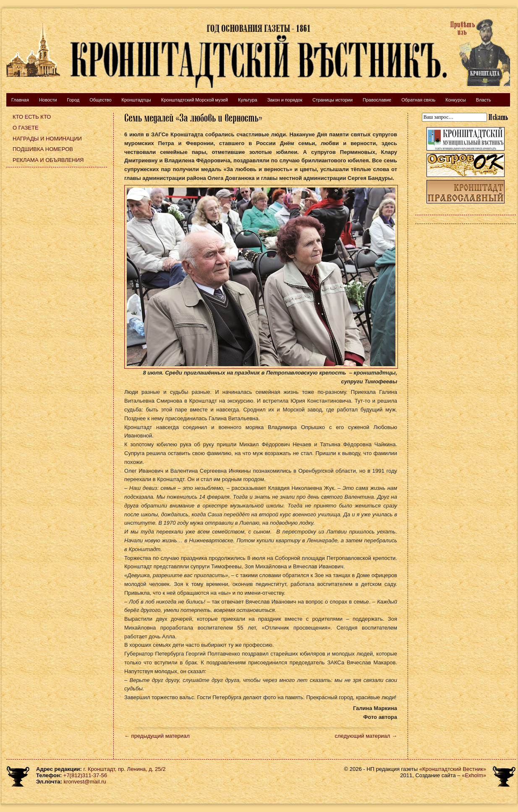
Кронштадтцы (136, 100)
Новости (48, 100)
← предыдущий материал (157, 736)
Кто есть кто (32, 117)
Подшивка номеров (43, 149)
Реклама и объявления (48, 160)
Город (73, 100)
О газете (26, 128)
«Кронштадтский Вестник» (453, 769)
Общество (100, 100)
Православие (377, 100)
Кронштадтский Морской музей (195, 100)
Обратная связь (418, 100)
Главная (20, 100)
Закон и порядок (285, 100)
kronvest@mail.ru (85, 782)
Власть (484, 100)
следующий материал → (366, 736)
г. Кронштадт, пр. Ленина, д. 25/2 (125, 769)
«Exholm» (474, 775)
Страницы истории (332, 100)
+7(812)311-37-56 (85, 775)
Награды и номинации (47, 139)
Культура (248, 100)
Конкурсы (455, 100)
